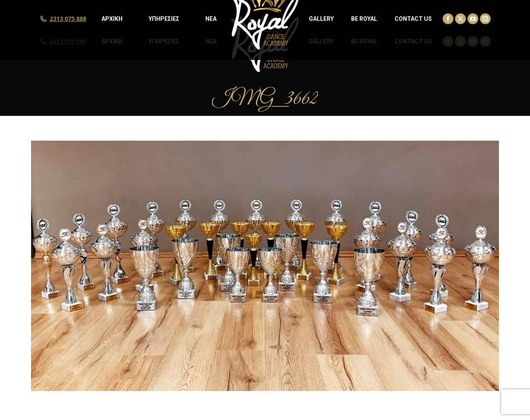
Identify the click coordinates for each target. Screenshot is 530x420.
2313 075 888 (68, 41)
